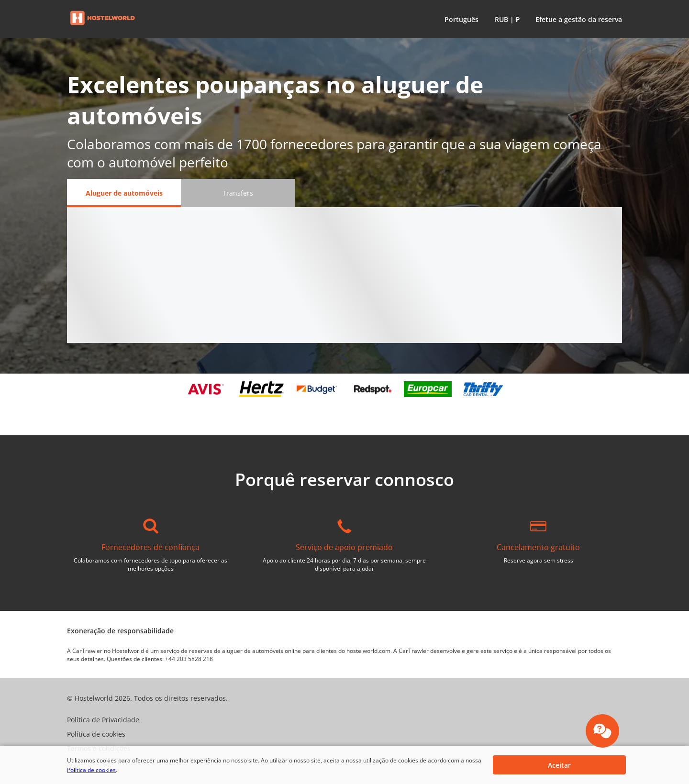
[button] (460, 19)
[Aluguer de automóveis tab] (124, 193)
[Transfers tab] (238, 193)
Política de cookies (91, 770)
